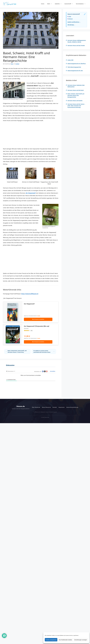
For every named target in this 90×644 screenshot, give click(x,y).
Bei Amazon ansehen (40, 319)
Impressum (62, 408)
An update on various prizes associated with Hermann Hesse (42, 352)
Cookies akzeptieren (51, 640)
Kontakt (55, 408)
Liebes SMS (70, 60)
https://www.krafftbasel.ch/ (30, 294)
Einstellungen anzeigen (81, 640)
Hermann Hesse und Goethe (75, 101)
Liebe (70, 16)
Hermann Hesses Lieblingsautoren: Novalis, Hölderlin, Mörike (77, 41)
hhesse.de (21, 407)
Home (43, 4)
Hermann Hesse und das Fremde (76, 45)
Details (39, 316)
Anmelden (52, 372)
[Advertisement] (31, 135)
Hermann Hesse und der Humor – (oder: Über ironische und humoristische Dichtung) (76, 106)
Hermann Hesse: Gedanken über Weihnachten (76, 86)
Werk (50, 4)
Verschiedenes (81, 4)
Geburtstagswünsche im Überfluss (77, 64)
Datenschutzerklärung (72, 408)
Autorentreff (69, 4)
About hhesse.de (46, 408)
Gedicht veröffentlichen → (74, 22)
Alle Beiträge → (71, 25)
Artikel (17, 64)
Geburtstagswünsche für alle (75, 71)
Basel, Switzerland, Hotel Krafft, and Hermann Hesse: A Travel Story (17, 352)
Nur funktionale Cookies (65, 640)
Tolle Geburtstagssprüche (74, 67)
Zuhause (71, 19)
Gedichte (59, 4)
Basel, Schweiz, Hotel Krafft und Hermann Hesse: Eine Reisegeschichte (76, 95)
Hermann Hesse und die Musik (76, 90)
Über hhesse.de (36, 408)
